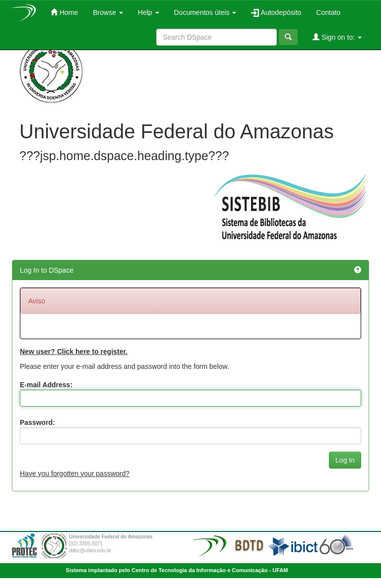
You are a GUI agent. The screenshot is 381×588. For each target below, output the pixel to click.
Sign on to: (337, 37)
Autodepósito (276, 13)
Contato (328, 12)
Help (149, 12)
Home (64, 12)
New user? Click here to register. (74, 352)
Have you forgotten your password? (75, 473)
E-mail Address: (46, 385)
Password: (37, 422)
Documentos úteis (205, 12)
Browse (108, 12)
